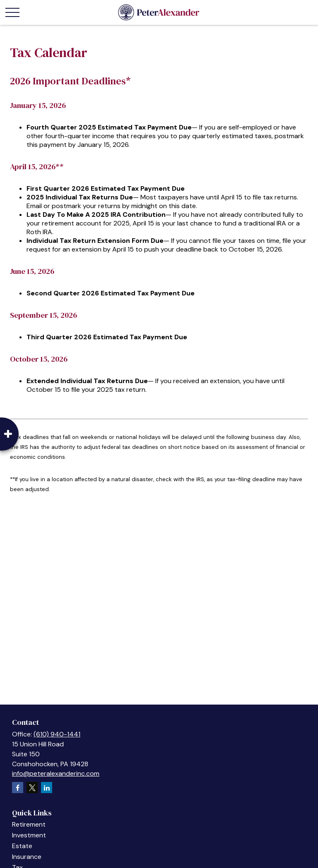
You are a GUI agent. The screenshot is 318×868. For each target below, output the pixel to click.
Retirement (29, 824)
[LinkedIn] (47, 788)
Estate (22, 846)
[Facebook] (18, 788)
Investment (29, 835)
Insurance (27, 857)
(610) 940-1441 (57, 734)
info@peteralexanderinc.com (56, 773)
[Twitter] (32, 788)
